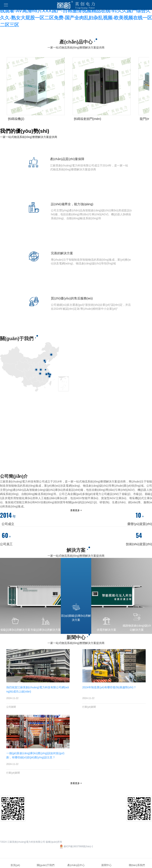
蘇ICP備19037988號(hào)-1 (76, 846)
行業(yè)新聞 (89, 707)
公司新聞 (11, 707)
